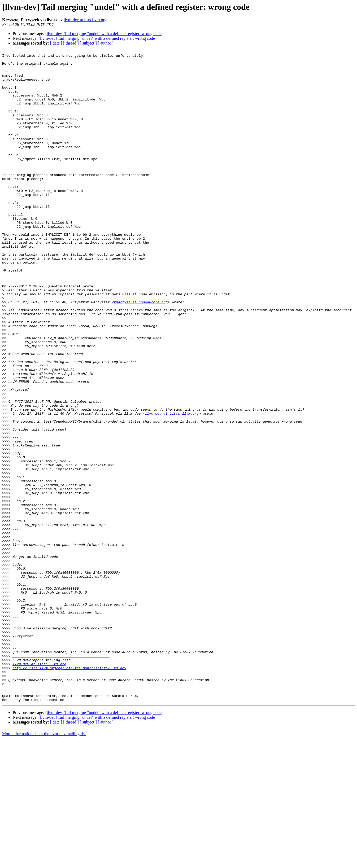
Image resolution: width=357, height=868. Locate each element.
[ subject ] (88, 43)
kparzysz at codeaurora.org (141, 352)
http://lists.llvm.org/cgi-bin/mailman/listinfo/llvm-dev (69, 791)
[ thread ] (71, 43)
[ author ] (106, 43)
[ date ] (56, 43)
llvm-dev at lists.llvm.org (85, 20)
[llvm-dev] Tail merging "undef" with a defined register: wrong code (103, 34)
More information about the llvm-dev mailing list (44, 863)
